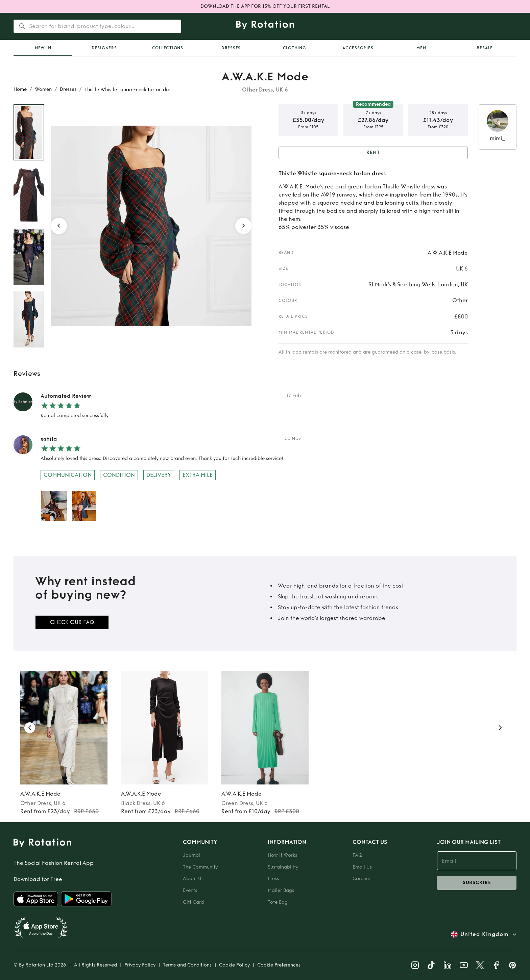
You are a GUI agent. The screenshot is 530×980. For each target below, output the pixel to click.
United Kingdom (484, 934)
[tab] (43, 48)
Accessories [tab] (358, 48)
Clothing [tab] (295, 48)
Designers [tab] (104, 48)
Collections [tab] (168, 48)
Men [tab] (421, 48)
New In (43, 48)
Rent (373, 153)
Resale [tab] (485, 48)
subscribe (477, 883)
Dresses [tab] (231, 48)
